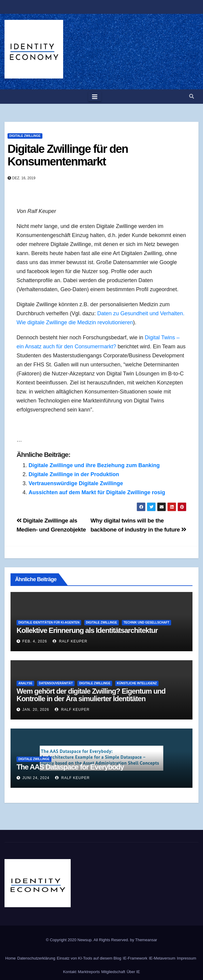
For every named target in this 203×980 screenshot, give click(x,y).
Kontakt (70, 972)
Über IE (133, 972)
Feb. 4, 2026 (35, 641)
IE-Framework (135, 958)
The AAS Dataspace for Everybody (70, 767)
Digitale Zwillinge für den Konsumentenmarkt (68, 155)
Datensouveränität (56, 683)
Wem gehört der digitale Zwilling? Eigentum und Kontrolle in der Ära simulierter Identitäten (91, 695)
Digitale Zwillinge (25, 136)
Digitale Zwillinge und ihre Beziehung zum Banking (94, 465)
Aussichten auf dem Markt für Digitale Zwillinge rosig (97, 492)
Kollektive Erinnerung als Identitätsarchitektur (87, 630)
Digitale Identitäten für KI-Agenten (49, 623)
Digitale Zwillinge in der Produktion (74, 474)
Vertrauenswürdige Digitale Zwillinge (76, 483)
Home (11, 958)
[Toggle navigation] (95, 97)
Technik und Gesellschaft (146, 623)
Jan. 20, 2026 (36, 710)
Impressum (186, 958)
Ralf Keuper (70, 641)
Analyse (25, 683)
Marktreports (89, 972)
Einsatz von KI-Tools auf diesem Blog (89, 958)
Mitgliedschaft (113, 972)
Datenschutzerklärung (36, 958)
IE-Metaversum (162, 958)
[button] (192, 96)
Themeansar (146, 940)
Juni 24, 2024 (36, 778)
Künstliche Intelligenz (137, 683)
